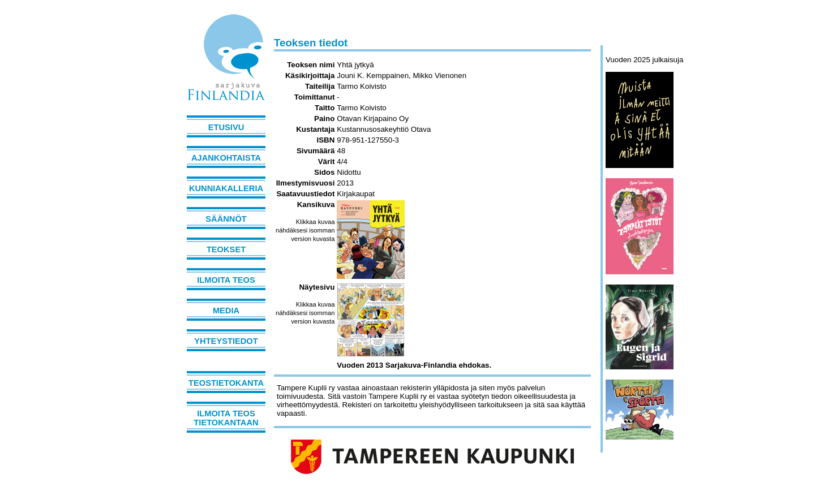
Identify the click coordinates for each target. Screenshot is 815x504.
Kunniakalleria (226, 188)
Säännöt (226, 219)
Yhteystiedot (226, 341)
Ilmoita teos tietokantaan (226, 418)
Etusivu (226, 127)
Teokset (226, 249)
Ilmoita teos (226, 280)
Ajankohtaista (226, 158)
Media (226, 311)
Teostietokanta (226, 383)
